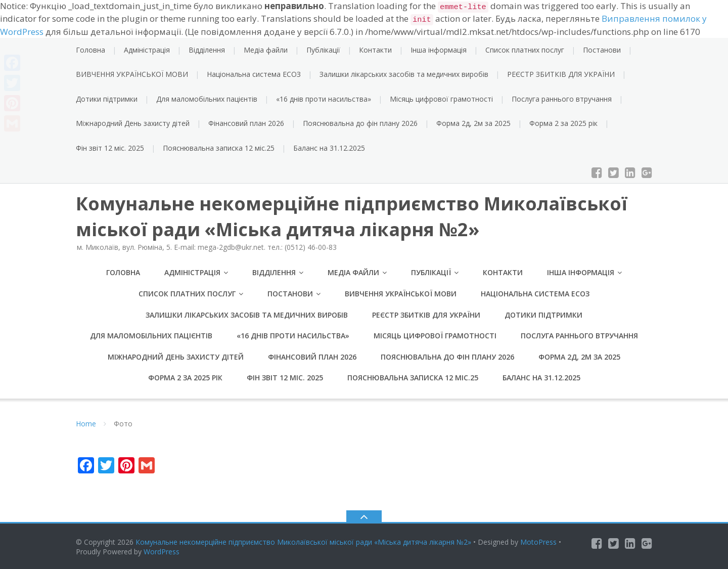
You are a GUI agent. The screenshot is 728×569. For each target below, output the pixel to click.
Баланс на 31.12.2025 (329, 148)
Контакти (375, 50)
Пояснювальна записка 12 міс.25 (219, 148)
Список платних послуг (525, 50)
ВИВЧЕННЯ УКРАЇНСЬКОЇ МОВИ (132, 74)
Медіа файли (266, 50)
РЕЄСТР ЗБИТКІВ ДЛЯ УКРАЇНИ (561, 74)
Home (86, 424)
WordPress (162, 552)
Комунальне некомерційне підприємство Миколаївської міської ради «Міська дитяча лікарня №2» (303, 542)
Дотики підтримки (107, 99)
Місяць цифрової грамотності (441, 99)
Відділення (207, 50)
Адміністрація (147, 50)
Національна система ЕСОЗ (254, 74)
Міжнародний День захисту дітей (133, 123)
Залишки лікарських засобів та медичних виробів (404, 74)
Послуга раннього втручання (562, 99)
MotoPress (538, 542)
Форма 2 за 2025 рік (563, 123)
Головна (90, 50)
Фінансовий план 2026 (246, 123)
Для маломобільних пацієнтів (207, 99)
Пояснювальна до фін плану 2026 (360, 123)
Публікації (323, 50)
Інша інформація (439, 50)
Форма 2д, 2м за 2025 (473, 123)
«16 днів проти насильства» (324, 99)
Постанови (602, 50)
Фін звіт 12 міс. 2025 (110, 148)
